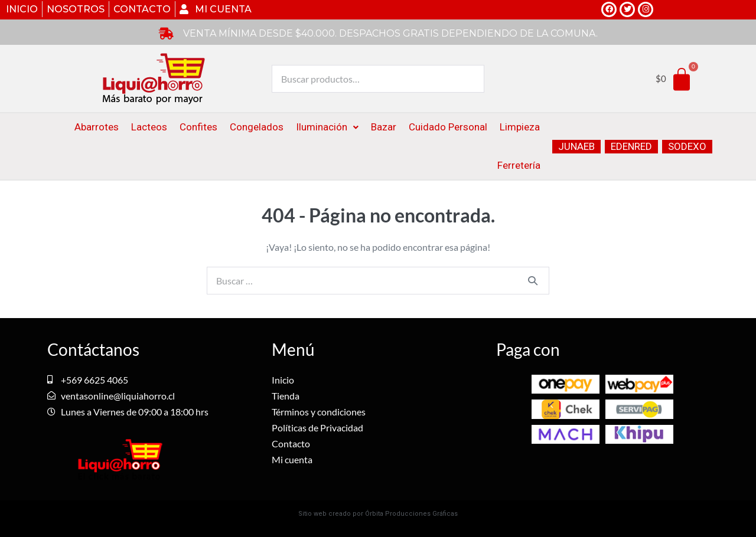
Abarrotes (97, 127)
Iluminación (327, 127)
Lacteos (149, 127)
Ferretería (519, 165)
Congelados (257, 127)
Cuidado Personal (448, 127)
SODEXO (687, 146)
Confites (198, 127)
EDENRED (631, 146)
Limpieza (520, 127)
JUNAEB (576, 146)
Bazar (384, 127)
